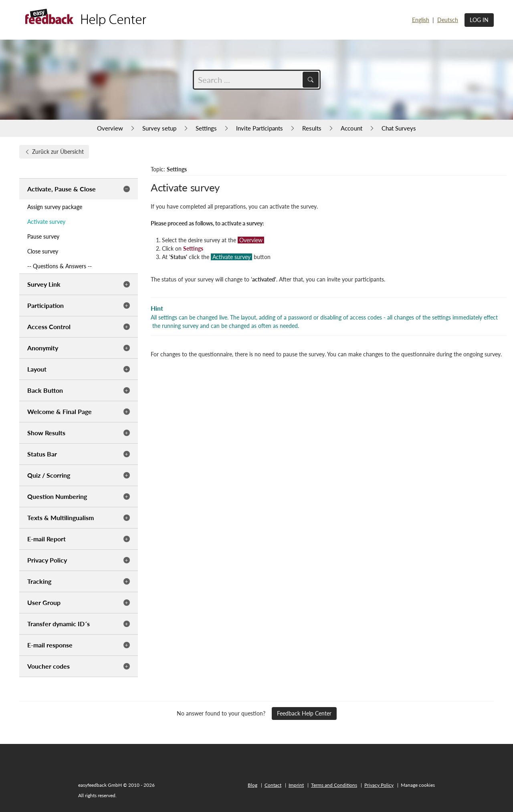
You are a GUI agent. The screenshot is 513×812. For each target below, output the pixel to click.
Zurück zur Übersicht (54, 152)
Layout (37, 369)
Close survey (43, 251)
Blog (252, 785)
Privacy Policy (47, 560)
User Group (44, 602)
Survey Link (44, 284)
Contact (273, 785)
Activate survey (46, 222)
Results (312, 128)
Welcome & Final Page (60, 411)
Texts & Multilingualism (61, 518)
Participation (45, 305)
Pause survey (43, 236)
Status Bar (42, 454)
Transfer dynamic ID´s (59, 624)
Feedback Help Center (304, 713)
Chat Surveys (399, 128)
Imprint (296, 785)
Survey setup (159, 128)
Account (351, 128)
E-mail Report (46, 539)
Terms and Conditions (334, 785)
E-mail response (50, 645)
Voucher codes (48, 666)
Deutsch (448, 20)
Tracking (39, 581)
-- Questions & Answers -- (60, 266)
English (421, 20)
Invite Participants (260, 128)
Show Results (46, 433)
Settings (206, 128)
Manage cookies (418, 785)
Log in (479, 20)
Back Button (45, 390)
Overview (110, 128)
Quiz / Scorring (49, 475)
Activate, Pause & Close (62, 189)
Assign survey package (55, 207)
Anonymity (43, 348)
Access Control (49, 327)
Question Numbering (57, 496)
